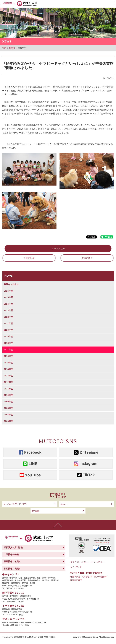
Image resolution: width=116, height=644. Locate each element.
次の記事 (86, 258)
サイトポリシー (98, 562)
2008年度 (8, 408)
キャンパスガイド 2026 (15, 504)
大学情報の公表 (11, 554)
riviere (63, 504)
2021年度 (8, 323)
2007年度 (8, 415)
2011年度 (8, 389)
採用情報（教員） (12, 561)
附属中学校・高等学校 (80, 577)
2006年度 (8, 421)
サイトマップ (76, 567)
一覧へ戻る (60, 248)
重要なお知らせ (11, 284)
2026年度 (8, 291)
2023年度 (8, 310)
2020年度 (8, 330)
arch (36, 511)
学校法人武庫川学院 (13, 548)
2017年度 (8, 350)
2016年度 (8, 356)
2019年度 (8, 336)
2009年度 (8, 402)
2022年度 (8, 317)
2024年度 (8, 304)
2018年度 (8, 343)
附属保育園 (75, 580)
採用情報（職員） (12, 569)
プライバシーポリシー (80, 562)
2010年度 (8, 395)
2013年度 (8, 376)
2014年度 (8, 369)
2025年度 (8, 297)
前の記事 (30, 258)
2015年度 (8, 363)
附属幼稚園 (99, 577)
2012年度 (8, 382)
